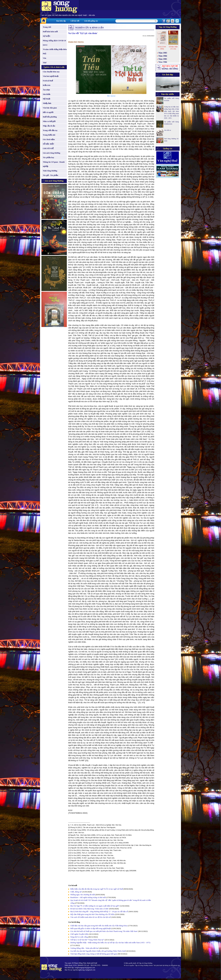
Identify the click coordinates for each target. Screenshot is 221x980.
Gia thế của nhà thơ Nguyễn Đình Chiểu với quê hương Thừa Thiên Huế (98, 951)
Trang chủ (47, 27)
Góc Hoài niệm (49, 139)
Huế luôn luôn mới (50, 32)
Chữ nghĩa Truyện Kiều (79, 934)
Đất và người (48, 112)
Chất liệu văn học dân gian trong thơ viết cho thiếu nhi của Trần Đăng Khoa (99, 926)
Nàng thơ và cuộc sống (79, 937)
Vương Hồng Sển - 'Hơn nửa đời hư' (84, 948)
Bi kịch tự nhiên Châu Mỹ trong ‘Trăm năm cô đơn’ (90, 909)
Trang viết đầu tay (50, 130)
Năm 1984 (163, 56)
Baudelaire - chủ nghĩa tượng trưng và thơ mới (88, 897)
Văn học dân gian (50, 108)
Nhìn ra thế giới (49, 121)
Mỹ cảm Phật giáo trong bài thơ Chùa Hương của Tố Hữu (92, 914)
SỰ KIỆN (47, 36)
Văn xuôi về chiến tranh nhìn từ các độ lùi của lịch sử (91, 917)
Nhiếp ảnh (47, 103)
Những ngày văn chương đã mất (83, 895)
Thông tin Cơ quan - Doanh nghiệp (54, 164)
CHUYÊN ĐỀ (48, 148)
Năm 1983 (163, 53)
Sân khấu (47, 94)
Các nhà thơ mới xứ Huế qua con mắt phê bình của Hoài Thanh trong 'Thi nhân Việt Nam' (104, 931)
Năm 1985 (163, 59)
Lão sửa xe (168, 130)
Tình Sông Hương (50, 171)
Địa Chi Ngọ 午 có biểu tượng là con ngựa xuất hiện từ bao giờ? (95, 906)
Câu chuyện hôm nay (51, 72)
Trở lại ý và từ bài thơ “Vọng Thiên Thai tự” (87, 940)
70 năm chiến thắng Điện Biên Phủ (55, 51)
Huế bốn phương (50, 117)
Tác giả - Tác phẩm (50, 175)
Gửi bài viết (75, 21)
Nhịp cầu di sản (49, 126)
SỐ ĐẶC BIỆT (48, 144)
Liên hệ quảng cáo (91, 21)
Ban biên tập (61, 21)
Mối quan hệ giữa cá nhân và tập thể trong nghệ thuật (91, 928)
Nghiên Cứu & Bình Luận (54, 67)
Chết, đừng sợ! (76, 892)
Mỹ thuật (47, 99)
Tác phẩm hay (48, 157)
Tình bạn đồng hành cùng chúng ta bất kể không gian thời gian (94, 954)
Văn (44, 58)
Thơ (45, 63)
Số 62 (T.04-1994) (162, 48)
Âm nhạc (46, 90)
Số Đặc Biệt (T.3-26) (173, 48)
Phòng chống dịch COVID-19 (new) (54, 43)
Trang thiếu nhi (49, 135)
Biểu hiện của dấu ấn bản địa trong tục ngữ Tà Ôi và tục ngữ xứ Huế (97, 889)
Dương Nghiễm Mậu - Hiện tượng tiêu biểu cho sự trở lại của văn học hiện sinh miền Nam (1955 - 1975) (110, 943)
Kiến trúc (47, 85)
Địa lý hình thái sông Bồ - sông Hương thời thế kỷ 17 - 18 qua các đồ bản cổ (99, 911)
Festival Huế (48, 81)
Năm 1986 (163, 62)
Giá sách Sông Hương (52, 153)
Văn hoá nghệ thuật (51, 76)
